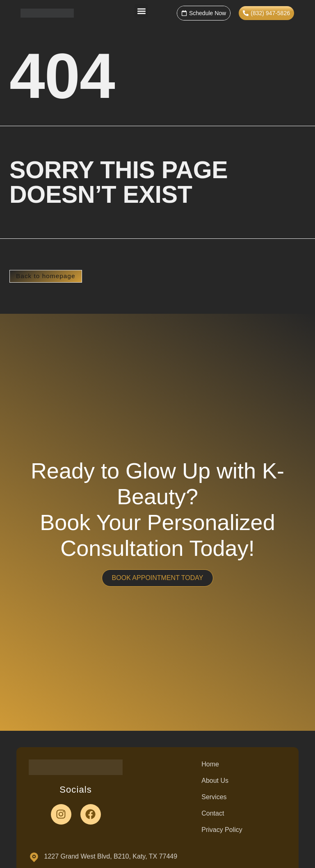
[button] (141, 11)
